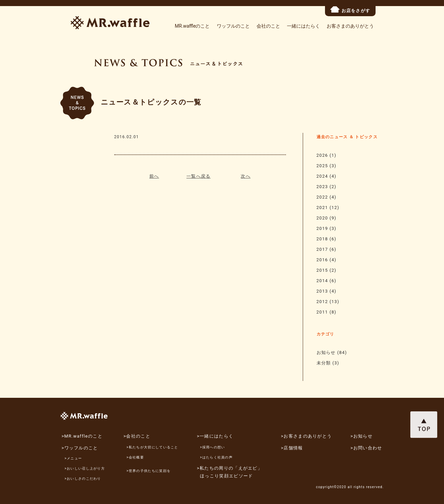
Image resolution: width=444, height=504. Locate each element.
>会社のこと (137, 436)
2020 (322, 218)
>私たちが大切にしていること (152, 447)
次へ (246, 176)
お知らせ (326, 352)
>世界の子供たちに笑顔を (149, 471)
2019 (322, 228)
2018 (322, 239)
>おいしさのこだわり (83, 479)
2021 (322, 207)
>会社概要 (135, 457)
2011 (322, 312)
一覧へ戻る (199, 176)
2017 (322, 249)
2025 (322, 166)
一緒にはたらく (303, 26)
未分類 (324, 363)
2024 (322, 176)
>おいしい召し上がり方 (85, 468)
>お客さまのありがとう (306, 436)
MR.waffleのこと (192, 26)
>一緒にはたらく (215, 436)
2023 (322, 187)
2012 (322, 302)
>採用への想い (212, 447)
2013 (322, 291)
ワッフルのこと (233, 26)
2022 (322, 197)
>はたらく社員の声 (216, 457)
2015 (322, 270)
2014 (322, 281)
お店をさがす (350, 10)
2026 (322, 155)
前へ (154, 176)
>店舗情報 (292, 448)
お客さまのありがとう (350, 26)
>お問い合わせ (366, 448)
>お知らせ (362, 436)
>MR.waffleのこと (82, 436)
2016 (322, 260)
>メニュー (73, 458)
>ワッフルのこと (80, 448)
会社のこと (268, 26)
